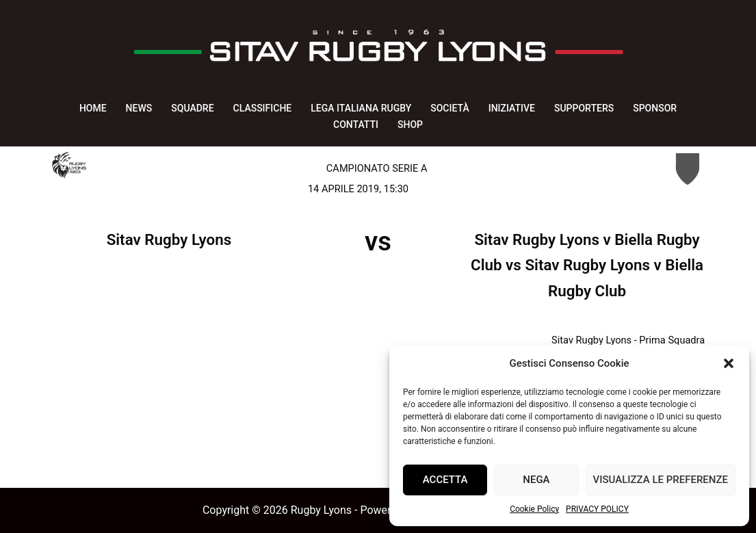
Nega (536, 480)
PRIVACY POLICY (597, 509)
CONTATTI (356, 125)
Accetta (445, 480)
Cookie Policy (534, 509)
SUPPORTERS (584, 108)
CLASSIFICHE (263, 108)
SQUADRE (192, 108)
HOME (93, 108)
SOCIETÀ (449, 108)
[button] (729, 363)
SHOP (410, 125)
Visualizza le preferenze (661, 480)
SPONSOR (655, 108)
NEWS (139, 108)
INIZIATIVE (512, 108)
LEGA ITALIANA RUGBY (361, 108)
